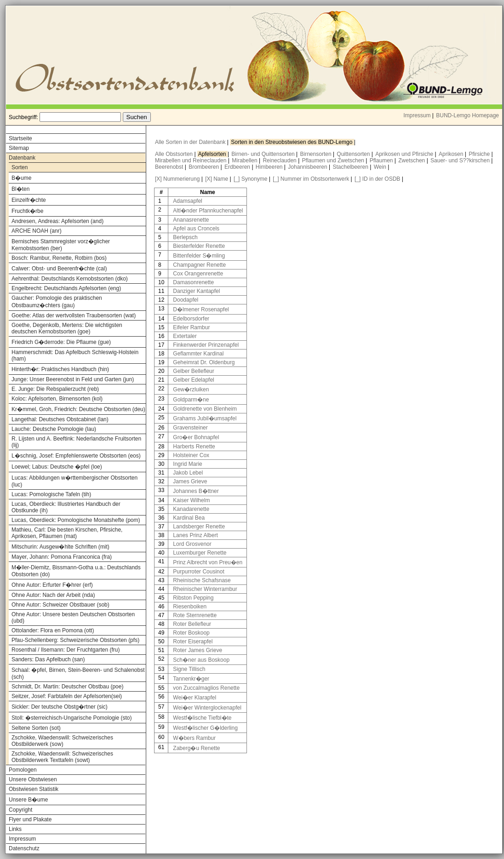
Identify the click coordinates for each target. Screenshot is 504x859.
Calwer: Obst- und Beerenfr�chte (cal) (59, 269)
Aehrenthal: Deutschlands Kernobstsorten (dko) (70, 279)
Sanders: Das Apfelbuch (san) (48, 659)
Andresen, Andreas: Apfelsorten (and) (57, 221)
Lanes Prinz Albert (195, 535)
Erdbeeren (238, 167)
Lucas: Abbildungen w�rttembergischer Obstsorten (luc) (74, 481)
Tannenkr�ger (191, 679)
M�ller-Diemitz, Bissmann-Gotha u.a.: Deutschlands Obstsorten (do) (76, 571)
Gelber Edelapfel (193, 380)
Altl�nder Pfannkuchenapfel (208, 211)
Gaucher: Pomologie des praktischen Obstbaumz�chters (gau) (57, 302)
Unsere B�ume (28, 800)
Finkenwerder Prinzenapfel (206, 345)
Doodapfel (186, 300)
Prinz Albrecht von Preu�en (208, 562)
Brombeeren (204, 167)
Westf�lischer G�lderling (205, 728)
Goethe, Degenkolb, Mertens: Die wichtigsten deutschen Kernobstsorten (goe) (67, 328)
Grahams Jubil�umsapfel (205, 418)
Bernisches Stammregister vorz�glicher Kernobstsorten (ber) (61, 245)
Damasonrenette (193, 282)
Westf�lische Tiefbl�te (202, 718)
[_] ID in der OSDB (377, 179)
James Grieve (190, 481)
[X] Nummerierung (177, 179)
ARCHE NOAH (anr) (37, 231)
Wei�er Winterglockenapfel (207, 708)
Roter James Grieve (198, 650)
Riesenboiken (190, 607)
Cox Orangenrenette (198, 274)
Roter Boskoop (191, 633)
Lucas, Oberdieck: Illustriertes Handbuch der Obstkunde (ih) (66, 507)
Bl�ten (20, 189)
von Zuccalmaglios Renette (206, 688)
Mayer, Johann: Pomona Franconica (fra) (62, 557)
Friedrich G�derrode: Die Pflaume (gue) (61, 342)
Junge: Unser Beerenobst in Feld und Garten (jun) (73, 379)
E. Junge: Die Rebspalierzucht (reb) (55, 389)
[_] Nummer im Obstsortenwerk (311, 179)
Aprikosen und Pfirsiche (405, 154)
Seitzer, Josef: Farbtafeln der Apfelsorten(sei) (67, 696)
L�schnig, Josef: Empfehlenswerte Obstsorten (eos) (76, 456)
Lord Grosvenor (192, 544)
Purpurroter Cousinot (198, 572)
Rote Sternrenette (195, 615)
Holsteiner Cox (191, 455)
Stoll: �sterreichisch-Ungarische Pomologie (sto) (72, 718)
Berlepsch (185, 237)
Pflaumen (382, 160)
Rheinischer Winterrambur (205, 589)
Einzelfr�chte (29, 200)
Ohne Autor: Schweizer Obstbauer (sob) (60, 605)
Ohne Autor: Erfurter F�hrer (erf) (52, 585)
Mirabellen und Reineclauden (192, 160)
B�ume (21, 178)
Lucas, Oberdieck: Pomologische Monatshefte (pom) (76, 520)
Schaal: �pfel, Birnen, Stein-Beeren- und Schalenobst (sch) (78, 673)
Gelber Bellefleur (193, 371)
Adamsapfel (187, 201)
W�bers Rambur (194, 738)
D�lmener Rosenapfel (201, 309)
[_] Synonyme (250, 179)
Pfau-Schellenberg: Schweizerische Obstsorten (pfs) (75, 640)
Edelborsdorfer (191, 319)
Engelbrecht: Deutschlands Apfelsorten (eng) (66, 288)
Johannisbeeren (308, 167)
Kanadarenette (191, 509)
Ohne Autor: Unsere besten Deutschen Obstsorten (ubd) (73, 618)
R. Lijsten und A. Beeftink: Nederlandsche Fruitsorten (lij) (76, 442)
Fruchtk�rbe (27, 211)
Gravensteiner (190, 428)
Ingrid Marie (187, 464)
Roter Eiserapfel (193, 641)
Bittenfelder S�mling (199, 256)
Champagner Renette (199, 265)
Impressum (417, 115)
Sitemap (19, 148)
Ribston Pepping (193, 598)
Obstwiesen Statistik (34, 789)
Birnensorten (317, 154)
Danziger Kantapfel (196, 291)
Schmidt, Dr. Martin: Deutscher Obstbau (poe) (67, 687)
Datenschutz (24, 848)
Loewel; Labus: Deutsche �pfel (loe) (57, 467)
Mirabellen (245, 160)
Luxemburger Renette (200, 553)
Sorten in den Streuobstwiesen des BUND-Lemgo (292, 142)
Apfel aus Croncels (196, 229)
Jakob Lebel (188, 473)
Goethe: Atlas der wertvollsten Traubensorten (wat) (74, 315)
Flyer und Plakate (30, 819)
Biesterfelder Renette (199, 246)
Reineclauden (280, 160)
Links (15, 829)
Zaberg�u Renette (196, 748)
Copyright (20, 810)
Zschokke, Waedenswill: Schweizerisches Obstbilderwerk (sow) (62, 741)
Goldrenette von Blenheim (205, 409)
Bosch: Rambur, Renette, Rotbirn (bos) (59, 258)
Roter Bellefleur (192, 624)
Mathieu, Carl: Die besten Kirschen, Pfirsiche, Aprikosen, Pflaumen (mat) (67, 533)
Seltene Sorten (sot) (36, 728)
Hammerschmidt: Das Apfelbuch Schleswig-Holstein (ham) (75, 355)
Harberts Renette (194, 447)
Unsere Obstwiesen (33, 779)
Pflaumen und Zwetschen (334, 160)
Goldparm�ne (191, 400)
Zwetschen (412, 160)
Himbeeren (270, 167)
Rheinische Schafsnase (202, 580)
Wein (381, 167)
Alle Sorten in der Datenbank (191, 142)
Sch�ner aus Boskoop (201, 660)
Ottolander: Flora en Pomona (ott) (53, 630)
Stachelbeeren (352, 167)
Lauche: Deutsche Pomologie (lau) (54, 429)
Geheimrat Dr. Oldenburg (204, 362)
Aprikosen (452, 154)
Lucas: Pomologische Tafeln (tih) (51, 494)
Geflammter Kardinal (198, 354)
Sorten (20, 167)
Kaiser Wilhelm (191, 500)
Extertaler (185, 336)
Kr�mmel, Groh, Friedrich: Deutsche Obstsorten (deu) (78, 409)
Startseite (20, 138)
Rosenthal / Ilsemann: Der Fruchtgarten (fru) (66, 650)
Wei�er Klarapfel (195, 698)
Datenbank (22, 158)
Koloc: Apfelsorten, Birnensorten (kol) (57, 399)
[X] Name (217, 179)
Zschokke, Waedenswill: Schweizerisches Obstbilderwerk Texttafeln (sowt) (62, 757)
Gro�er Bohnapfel (196, 437)
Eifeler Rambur (191, 327)
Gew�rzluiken (191, 389)
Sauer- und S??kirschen (461, 160)
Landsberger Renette (199, 527)
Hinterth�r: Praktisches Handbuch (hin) (60, 369)
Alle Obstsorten (175, 154)
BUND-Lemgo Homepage (467, 115)
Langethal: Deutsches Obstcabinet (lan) (60, 419)
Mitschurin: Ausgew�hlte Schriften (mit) (60, 547)
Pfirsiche (480, 154)
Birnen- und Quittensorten (264, 154)
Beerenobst (170, 167)
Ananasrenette (191, 220)
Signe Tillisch (189, 669)
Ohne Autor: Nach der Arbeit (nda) (53, 595)
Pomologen (23, 770)
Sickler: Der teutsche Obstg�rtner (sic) (60, 707)
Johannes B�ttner (196, 491)
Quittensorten (354, 154)
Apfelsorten (213, 154)
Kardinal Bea (189, 518)
